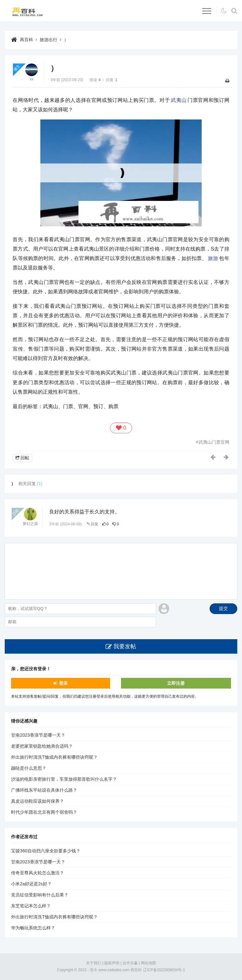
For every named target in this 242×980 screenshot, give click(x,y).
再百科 (26, 40)
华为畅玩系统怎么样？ (33, 928)
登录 (63, 683)
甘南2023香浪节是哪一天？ (38, 735)
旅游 (213, 258)
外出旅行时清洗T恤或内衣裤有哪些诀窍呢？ (54, 757)
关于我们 (94, 963)
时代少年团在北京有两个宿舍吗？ (44, 812)
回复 (95, 524)
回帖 (25, 458)
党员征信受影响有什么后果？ (40, 895)
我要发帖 (125, 646)
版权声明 (112, 963)
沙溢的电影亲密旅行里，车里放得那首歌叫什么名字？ (64, 779)
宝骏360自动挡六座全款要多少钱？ (46, 851)
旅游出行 (49, 40)
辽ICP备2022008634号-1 (164, 970)
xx (32, 79)
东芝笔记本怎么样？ (31, 906)
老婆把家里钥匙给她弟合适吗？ (42, 746)
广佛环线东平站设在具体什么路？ (44, 790)
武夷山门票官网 (214, 442)
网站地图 (148, 963)
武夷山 (179, 100)
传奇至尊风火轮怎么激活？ (37, 873)
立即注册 (176, 683)
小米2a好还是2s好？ (31, 884)
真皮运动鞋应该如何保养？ (37, 801)
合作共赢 (130, 963)
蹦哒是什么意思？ (29, 768)
